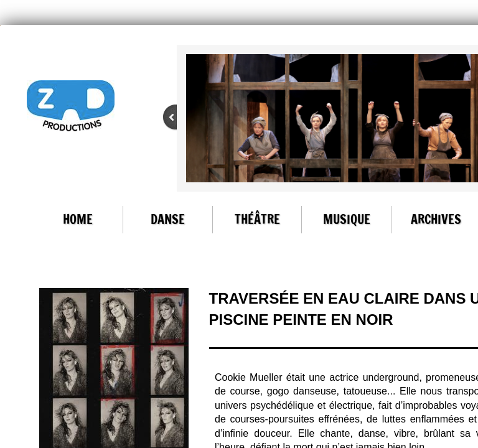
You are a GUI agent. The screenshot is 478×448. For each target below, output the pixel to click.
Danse (168, 219)
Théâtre (257, 219)
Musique (347, 219)
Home (78, 219)
